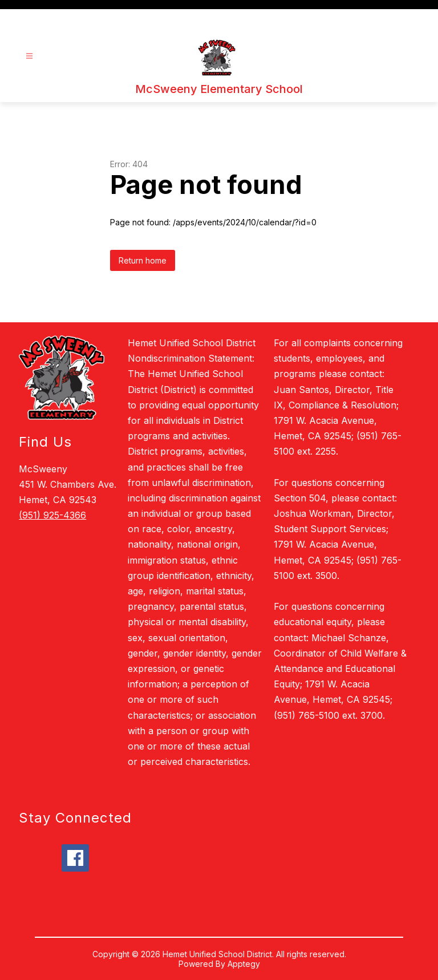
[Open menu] (29, 56)
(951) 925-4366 (52, 515)
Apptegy (244, 964)
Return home (143, 260)
